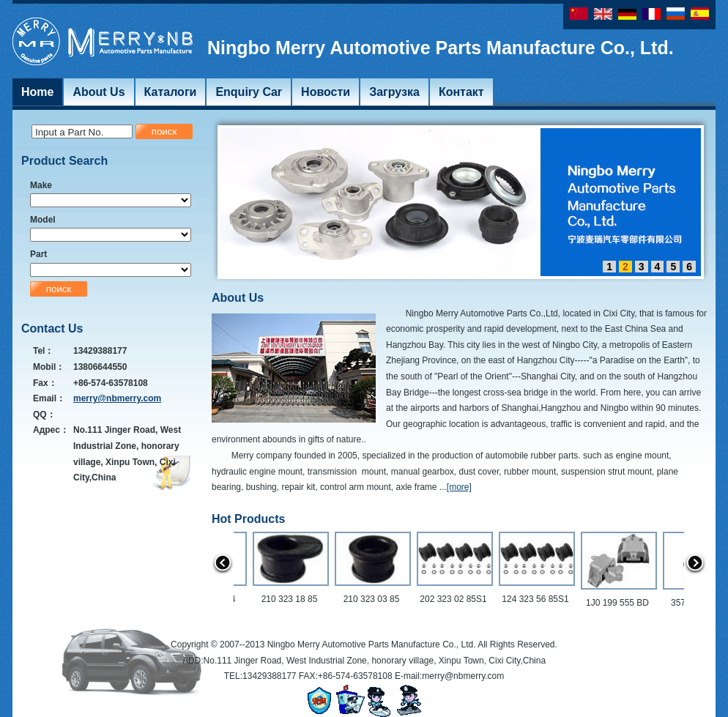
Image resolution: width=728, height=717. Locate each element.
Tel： (43, 351)
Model (43, 220)
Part (38, 254)
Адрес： (51, 430)
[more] (459, 487)
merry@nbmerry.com (117, 398)
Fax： (45, 383)
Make (41, 185)
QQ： (44, 415)
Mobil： (49, 367)
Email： (49, 398)
